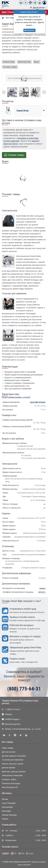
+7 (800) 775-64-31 (13, 709)
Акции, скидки (8, 748)
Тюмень (5, 819)
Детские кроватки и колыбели (14, 756)
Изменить (29, 30)
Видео (37, 62)
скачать (42, 588)
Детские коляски (9, 752)
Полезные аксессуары (11, 783)
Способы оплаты (10, 847)
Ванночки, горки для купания (14, 772)
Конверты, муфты (9, 780)
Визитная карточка (13, 724)
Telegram (9, 714)
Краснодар (6, 811)
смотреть (42, 592)
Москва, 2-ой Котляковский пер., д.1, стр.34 (23, 729)
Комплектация (9, 62)
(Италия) (38, 402)
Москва (5, 799)
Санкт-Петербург (9, 803)
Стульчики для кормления (13, 760)
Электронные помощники (12, 776)
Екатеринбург (7, 807)
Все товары (8, 742)
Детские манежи (9, 768)
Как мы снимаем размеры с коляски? (16, 397)
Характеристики (24, 62)
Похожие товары (10, 67)
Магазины (7, 793)
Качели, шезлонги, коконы (13, 764)
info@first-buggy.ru (12, 719)
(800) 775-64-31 (9, 12)
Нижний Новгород (9, 815)
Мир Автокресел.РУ (10, 787)
